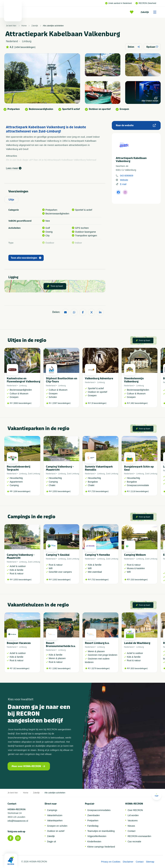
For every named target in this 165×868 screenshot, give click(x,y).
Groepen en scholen (57, 826)
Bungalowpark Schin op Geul (139, 468)
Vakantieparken (55, 821)
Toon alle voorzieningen (26, 258)
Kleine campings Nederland (101, 847)
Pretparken (93, 821)
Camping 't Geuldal (58, 555)
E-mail (123, 184)
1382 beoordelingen (61, 668)
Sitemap (150, 862)
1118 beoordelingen (140, 491)
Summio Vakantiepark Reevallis (99, 468)
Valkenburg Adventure (99, 378)
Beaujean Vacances (19, 643)
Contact (131, 831)
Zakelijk (150, 12)
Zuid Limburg (34, 474)
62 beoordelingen (21, 668)
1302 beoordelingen (61, 580)
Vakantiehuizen (55, 815)
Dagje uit (51, 842)
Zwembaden (94, 815)
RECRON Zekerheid (146, 3)
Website (124, 180)
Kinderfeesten (94, 842)
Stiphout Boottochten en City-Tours (62, 380)
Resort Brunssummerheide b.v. (61, 645)
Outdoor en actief (56, 831)
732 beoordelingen (100, 580)
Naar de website (136, 125)
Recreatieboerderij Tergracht (19, 468)
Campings (52, 810)
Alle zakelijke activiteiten (53, 26)
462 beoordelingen (139, 403)
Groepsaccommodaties (99, 810)
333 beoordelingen (139, 580)
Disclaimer (128, 862)
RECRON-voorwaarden (139, 836)
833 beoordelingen (139, 668)
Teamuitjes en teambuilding (101, 831)
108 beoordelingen (22, 491)
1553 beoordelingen (61, 491)
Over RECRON (135, 810)
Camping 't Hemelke (97, 555)
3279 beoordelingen (101, 668)
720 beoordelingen (100, 491)
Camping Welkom (135, 555)
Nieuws (131, 826)
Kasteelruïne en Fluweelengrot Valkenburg (23, 380)
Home (24, 26)
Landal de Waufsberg (137, 643)
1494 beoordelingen (25, 47)
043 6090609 (127, 176)
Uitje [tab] (11, 200)
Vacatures (133, 821)
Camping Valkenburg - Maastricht (60, 468)
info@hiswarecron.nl (18, 821)
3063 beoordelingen (22, 403)
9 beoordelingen (99, 403)
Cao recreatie (134, 842)
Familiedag (93, 826)
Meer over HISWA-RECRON (28, 766)
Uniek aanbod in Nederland (118, 3)
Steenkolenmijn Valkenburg (134, 380)
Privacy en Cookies (111, 862)
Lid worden (133, 815)
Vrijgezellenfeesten (97, 836)
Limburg (23, 386)
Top (157, 795)
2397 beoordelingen (61, 403)
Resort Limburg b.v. (97, 643)
